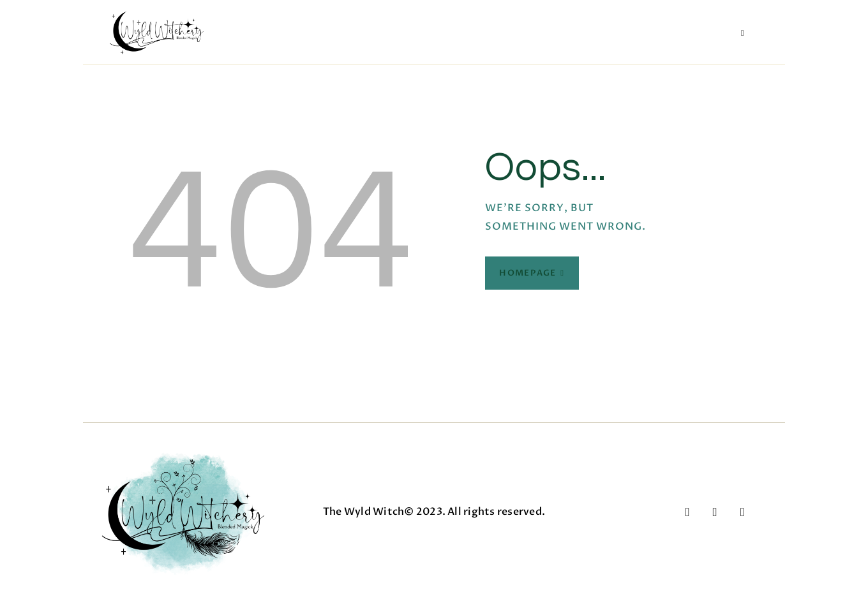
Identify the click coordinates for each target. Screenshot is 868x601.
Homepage (528, 273)
